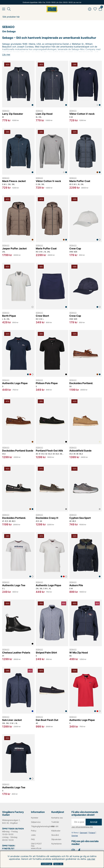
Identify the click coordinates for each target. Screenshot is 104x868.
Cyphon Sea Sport (80, 518)
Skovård (55, 835)
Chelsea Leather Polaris (16, 653)
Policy (34, 831)
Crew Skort (42, 316)
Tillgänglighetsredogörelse (38, 826)
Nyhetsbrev (57, 844)
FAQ (33, 839)
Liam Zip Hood (44, 114)
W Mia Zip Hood (79, 653)
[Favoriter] (95, 9)
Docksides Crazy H (47, 518)
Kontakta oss (57, 818)
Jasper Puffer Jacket (14, 249)
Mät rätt (55, 826)
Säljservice (36, 822)
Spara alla (58, 864)
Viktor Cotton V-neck (82, 114)
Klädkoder (56, 831)
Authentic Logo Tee (14, 585)
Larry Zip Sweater (13, 114)
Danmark (84, 833)
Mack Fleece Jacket (14, 181)
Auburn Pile (76, 585)
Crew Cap (75, 249)
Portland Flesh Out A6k (49, 451)
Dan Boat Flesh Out (47, 720)
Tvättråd (55, 822)
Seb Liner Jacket (12, 720)
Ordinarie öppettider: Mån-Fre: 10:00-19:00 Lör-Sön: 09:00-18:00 (52, 2)
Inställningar (47, 864)
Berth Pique (9, 316)
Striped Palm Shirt (46, 653)
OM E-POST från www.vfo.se (36, 846)
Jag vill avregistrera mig (82, 827)
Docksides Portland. (81, 383)
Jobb (33, 835)
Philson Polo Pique (47, 383)
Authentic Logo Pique (15, 383)
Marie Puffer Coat (80, 181)
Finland (92, 833)
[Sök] (52, 17)
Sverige (75, 836)
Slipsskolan (56, 839)
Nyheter (35, 818)
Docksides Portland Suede (18, 451)
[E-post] (79, 822)
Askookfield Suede (80, 451)
